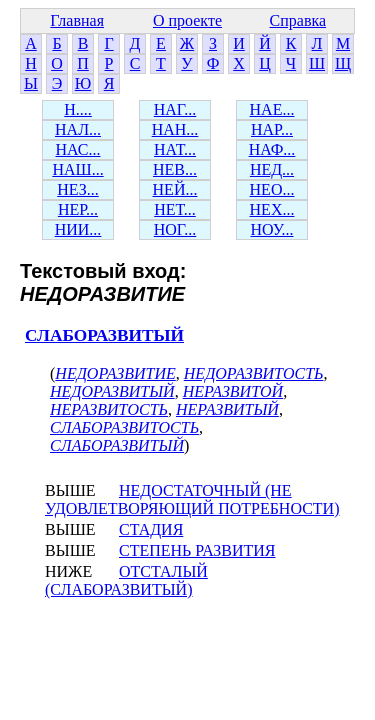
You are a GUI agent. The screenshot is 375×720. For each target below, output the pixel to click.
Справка (298, 20)
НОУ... (272, 229)
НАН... (175, 129)
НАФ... (272, 149)
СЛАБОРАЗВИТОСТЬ (124, 427)
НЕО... (272, 189)
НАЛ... (78, 129)
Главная (77, 20)
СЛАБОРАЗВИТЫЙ (104, 335)
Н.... (78, 109)
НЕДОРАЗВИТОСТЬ (254, 373)
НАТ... (175, 149)
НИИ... (78, 229)
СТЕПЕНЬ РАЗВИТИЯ (197, 550)
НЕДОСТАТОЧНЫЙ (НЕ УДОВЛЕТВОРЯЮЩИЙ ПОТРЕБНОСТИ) (192, 499)
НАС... (78, 149)
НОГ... (175, 229)
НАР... (272, 129)
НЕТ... (175, 209)
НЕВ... (175, 169)
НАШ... (77, 169)
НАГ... (175, 109)
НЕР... (78, 209)
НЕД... (272, 169)
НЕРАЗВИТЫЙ (227, 409)
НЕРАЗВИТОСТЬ (109, 409)
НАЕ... (272, 109)
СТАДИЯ (151, 529)
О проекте (187, 20)
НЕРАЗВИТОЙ (233, 391)
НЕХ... (272, 209)
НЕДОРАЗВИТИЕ (115, 373)
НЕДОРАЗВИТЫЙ (112, 391)
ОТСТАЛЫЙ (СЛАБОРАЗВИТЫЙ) (126, 580)
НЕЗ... (78, 189)
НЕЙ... (175, 189)
